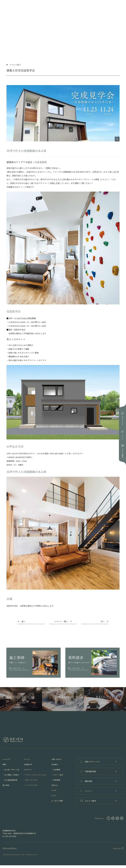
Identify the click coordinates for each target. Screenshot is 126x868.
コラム (54, 796)
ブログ (54, 790)
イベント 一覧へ (63, 621)
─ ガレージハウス (31, 780)
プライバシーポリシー (10, 851)
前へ (23, 621)
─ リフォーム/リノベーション (35, 775)
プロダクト (28, 770)
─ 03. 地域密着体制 (10, 780)
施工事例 (6, 785)
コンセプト (7, 759)
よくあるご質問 (57, 801)
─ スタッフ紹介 (57, 775)
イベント (27, 759)
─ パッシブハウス (31, 785)
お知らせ (55, 785)
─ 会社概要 (56, 770)
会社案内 (55, 764)
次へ (103, 621)
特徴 (4, 764)
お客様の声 (28, 764)
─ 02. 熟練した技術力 (11, 775)
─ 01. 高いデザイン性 (11, 770)
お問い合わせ (56, 759)
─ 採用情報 (56, 780)
